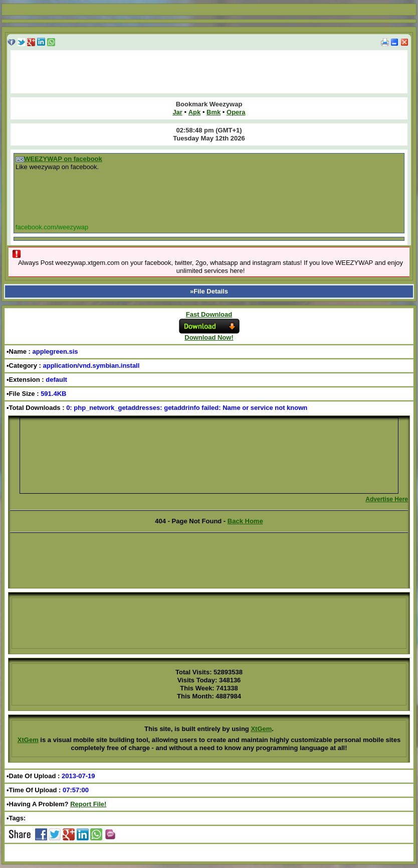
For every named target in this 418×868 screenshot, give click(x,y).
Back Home (245, 521)
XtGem (261, 729)
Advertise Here (387, 499)
